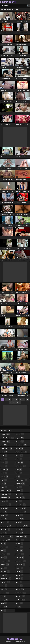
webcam (20, 589)
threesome (21, 561)
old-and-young (21, 480)
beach (4, 466)
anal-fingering (6, 448)
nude (19, 469)
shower (19, 543)
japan (4, 589)
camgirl (4, 469)
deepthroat (6, 494)
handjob (5, 565)
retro (19, 522)
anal (4, 445)
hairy (4, 557)
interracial (5, 582)
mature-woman (22, 452)
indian (4, 575)
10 (14, 403)
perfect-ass (21, 505)
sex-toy (20, 529)
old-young (20, 484)
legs (4, 610)
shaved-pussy (21, 536)
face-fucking (6, 526)
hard (4, 568)
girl (3, 550)
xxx (18, 607)
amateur (5, 434)
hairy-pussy (6, 561)
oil (18, 477)
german (5, 547)
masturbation (21, 445)
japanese (5, 593)
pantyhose (20, 498)
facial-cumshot (7, 536)
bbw (4, 459)
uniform (20, 568)
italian (4, 586)
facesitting (5, 529)
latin (4, 607)
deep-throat (6, 491)
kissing (4, 600)
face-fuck (5, 522)
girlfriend (5, 554)
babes (4, 455)
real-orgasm (21, 512)
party (19, 501)
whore (19, 603)
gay (3, 543)
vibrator (19, 575)
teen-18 (20, 554)
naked (19, 459)
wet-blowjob (21, 593)
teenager (20, 557)
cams (4, 473)
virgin (19, 582)
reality (19, 515)
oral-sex (20, 491)
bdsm (4, 462)
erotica (4, 515)
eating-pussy (6, 505)
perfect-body (21, 508)
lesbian (20, 434)
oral (19, 487)
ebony (4, 508)
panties (19, 494)
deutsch (5, 501)
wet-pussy (20, 596)
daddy (4, 487)
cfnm (4, 480)
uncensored (21, 565)
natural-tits (21, 466)
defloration (5, 498)
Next (19, 403)
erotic (4, 512)
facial (4, 533)
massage (20, 441)
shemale (20, 540)
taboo (19, 547)
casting (4, 477)
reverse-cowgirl (22, 526)
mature (19, 448)
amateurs (5, 441)
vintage (19, 579)
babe (4, 452)
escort (4, 519)
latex (4, 603)
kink (3, 596)
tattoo (19, 550)
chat (4, 484)
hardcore (5, 572)
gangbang (5, 540)
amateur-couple (7, 438)
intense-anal (6, 579)
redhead (20, 519)
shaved (20, 533)
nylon (19, 473)
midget (19, 455)
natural (20, 462)
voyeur (19, 586)
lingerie (20, 438)
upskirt (19, 572)
